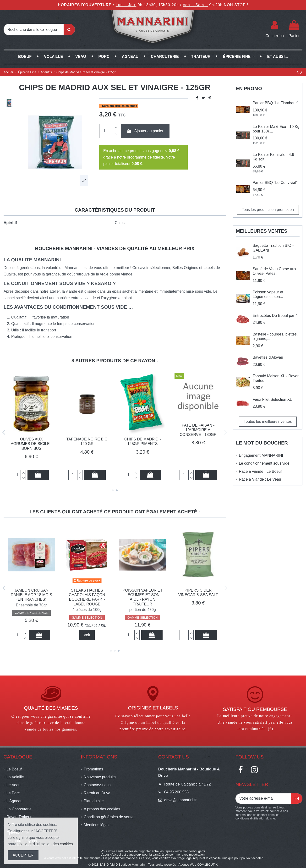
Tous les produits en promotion (268, 210)
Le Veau (14, 785)
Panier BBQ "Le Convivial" (275, 183)
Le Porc (13, 793)
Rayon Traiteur (19, 817)
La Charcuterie (19, 809)
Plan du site (94, 801)
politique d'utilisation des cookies (45, 844)
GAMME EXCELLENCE (31, 618)
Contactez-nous (97, 785)
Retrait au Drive (97, 793)
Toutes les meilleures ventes (268, 421)
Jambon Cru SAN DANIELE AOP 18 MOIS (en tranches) (143, 595)
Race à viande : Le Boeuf (260, 471)
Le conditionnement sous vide (264, 463)
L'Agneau (14, 801)
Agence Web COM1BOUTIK (198, 865)
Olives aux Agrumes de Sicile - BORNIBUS (31, 444)
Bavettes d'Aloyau (268, 357)
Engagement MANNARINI (261, 455)
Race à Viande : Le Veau (260, 479)
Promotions (93, 769)
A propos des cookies (102, 809)
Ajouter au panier (145, 131)
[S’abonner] (297, 799)
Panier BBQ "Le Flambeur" (275, 103)
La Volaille (15, 777)
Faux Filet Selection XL (272, 399)
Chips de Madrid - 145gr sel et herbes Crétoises (87, 595)
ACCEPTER (23, 855)
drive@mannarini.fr (180, 800)
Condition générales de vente (109, 817)
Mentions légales (98, 825)
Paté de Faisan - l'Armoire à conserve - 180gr (198, 430)
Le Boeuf (14, 769)
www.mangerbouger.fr (190, 851)
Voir (198, 635)
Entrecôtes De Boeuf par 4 (275, 316)
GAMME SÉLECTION (198, 618)
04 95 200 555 (176, 792)
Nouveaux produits (100, 777)
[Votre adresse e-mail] (263, 799)
